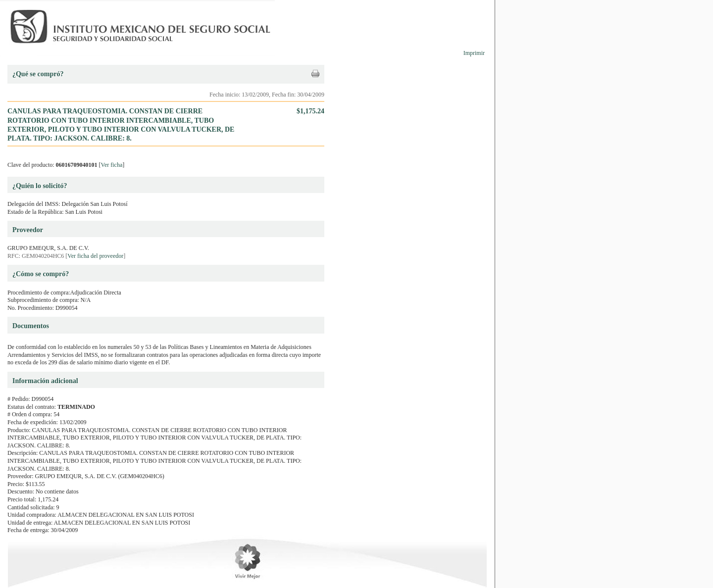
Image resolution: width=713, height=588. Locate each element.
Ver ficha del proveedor (95, 256)
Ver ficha (112, 165)
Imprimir (474, 53)
